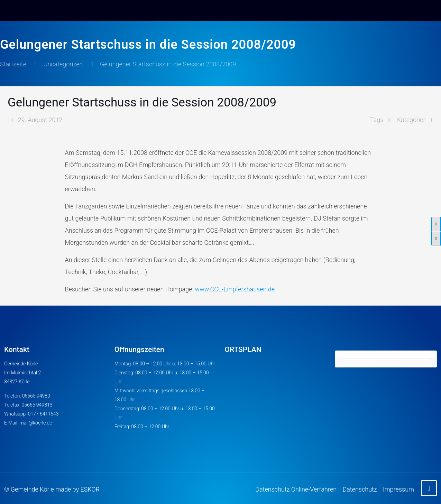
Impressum (398, 489)
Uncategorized (63, 64)
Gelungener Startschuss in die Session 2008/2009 (168, 64)
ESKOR (90, 489)
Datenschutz (360, 489)
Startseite (13, 64)
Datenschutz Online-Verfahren (296, 489)
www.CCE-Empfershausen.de (235, 289)
